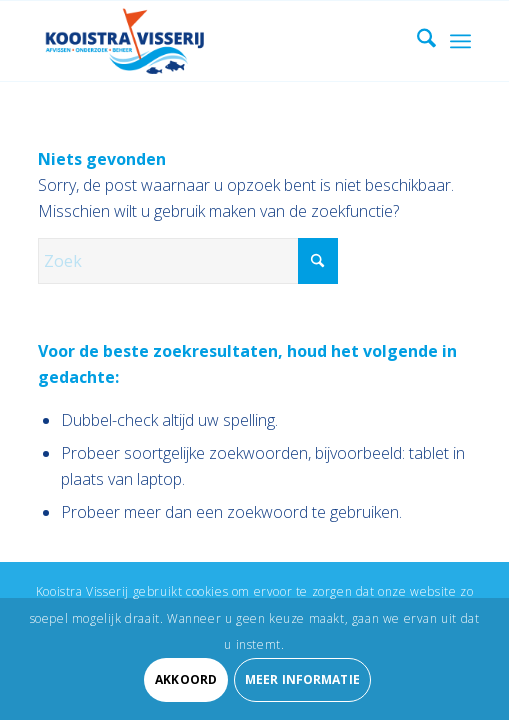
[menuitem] (416, 41)
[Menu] (460, 41)
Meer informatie (302, 679)
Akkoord (186, 679)
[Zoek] (416, 41)
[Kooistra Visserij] (211, 41)
